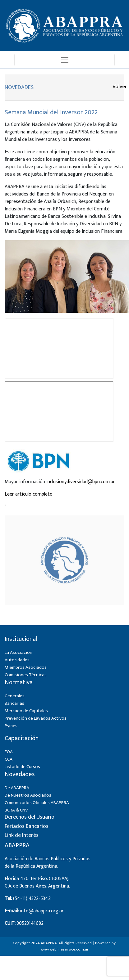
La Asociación (18, 652)
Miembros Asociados (26, 667)
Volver (119, 87)
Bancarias (14, 703)
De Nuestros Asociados (28, 795)
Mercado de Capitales (26, 711)
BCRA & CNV (16, 810)
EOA (9, 752)
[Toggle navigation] (64, 60)
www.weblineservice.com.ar (64, 949)
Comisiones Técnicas (26, 675)
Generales (15, 696)
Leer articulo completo (29, 494)
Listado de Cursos (22, 767)
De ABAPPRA (17, 788)
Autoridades (17, 660)
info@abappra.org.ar (42, 911)
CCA (9, 759)
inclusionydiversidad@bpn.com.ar (81, 482)
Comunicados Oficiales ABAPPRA (37, 803)
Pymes (11, 726)
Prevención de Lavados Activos (36, 718)
